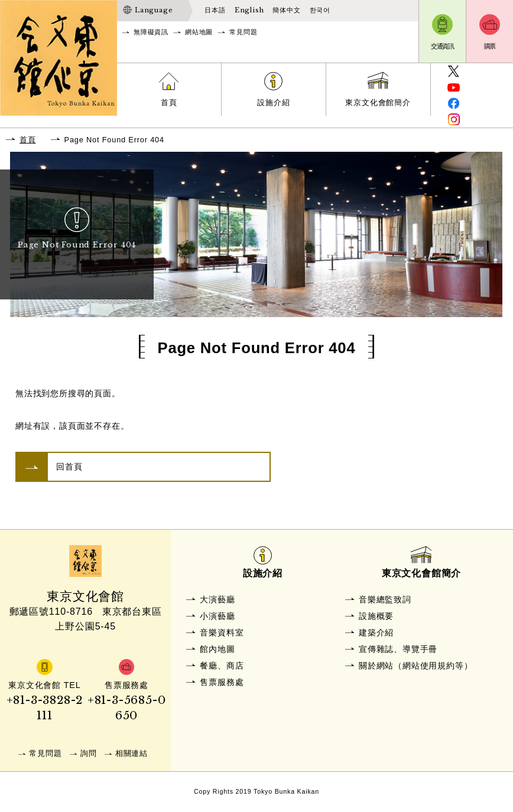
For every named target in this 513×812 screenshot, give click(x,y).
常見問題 (243, 32)
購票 (490, 46)
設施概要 (376, 616)
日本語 (215, 10)
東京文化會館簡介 (378, 102)
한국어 (320, 10)
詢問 (89, 753)
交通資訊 (443, 46)
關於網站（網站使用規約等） (415, 666)
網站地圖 (199, 32)
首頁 (169, 102)
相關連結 (132, 753)
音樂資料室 (222, 632)
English (249, 10)
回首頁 (69, 467)
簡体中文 (286, 10)
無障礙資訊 (151, 32)
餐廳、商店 (222, 666)
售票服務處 (222, 682)
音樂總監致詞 (385, 599)
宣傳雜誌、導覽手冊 (398, 649)
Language (154, 10)
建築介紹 (376, 632)
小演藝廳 (217, 616)
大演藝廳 (217, 599)
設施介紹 (273, 102)
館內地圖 (217, 649)
